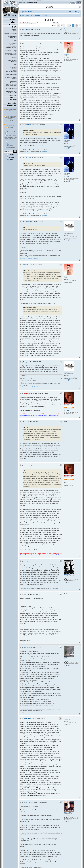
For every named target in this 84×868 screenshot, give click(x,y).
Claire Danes (14, 57)
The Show (14, 29)
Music (15, 40)
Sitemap (10, 155)
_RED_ (66, 658)
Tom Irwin (14, 69)
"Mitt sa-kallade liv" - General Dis (10, 51)
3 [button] (68, 25)
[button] (58, 25)
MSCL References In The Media (11, 72)
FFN (43, 152)
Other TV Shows (13, 38)
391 (68, 58)
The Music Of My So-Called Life (11, 75)
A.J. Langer (14, 65)
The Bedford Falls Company (11, 77)
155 (68, 816)
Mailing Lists (13, 96)
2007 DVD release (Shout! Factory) (11, 86)
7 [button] (77, 25)
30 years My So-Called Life (11, 110)
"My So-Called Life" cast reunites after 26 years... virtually (11, 139)
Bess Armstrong (13, 70)
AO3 (46, 152)
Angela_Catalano (68, 812)
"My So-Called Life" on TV (11, 32)
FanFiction (14, 31)
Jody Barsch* (67, 140)
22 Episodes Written (11, 135)
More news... (11, 127)
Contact (10, 157)
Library (14, 22)
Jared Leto (14, 59)
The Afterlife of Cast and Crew (10, 33)
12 (68, 661)
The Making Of (13, 83)
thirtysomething (13, 81)
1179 (68, 144)
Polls (15, 101)
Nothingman (67, 575)
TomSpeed (67, 232)
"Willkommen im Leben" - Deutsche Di (11, 48)
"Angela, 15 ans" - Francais (11, 53)
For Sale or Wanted (12, 36)
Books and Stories (13, 42)
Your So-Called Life (12, 43)
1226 (68, 236)
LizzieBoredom (68, 718)
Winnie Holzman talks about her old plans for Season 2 (11, 117)
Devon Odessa (13, 67)
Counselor (12, 103)
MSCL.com (22, 2)
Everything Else (13, 45)
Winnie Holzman (13, 63)
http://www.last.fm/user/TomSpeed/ (29, 259)
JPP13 (65, 29)
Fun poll (50, 20)
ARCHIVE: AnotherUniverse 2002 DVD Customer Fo (11, 55)
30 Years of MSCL (11, 133)
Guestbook (13, 99)
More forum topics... (11, 147)
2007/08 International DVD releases (11, 89)
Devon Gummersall (12, 60)
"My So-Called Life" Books (11, 84)
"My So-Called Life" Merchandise (12, 93)
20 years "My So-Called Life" (11, 121)
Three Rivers (11, 106)
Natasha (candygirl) (69, 403)
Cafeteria (29, 2)
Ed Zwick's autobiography (10, 145)
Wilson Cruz (14, 62)
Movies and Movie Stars (11, 39)
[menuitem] (30, 12)
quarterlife (14, 79)
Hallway (13, 19)
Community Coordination (11, 35)
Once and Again (13, 80)
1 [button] (64, 25)
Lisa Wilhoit (14, 66)
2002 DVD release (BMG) (11, 91)
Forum (35, 2)
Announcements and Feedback (10, 28)
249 (68, 32)
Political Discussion (12, 46)
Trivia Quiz (13, 97)
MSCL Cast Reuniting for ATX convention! (11, 125)
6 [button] (75, 25)
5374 (68, 411)
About (10, 160)
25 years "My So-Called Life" (11, 113)
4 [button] (70, 25)
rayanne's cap (11, 142)
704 (68, 578)
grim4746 (66, 54)
